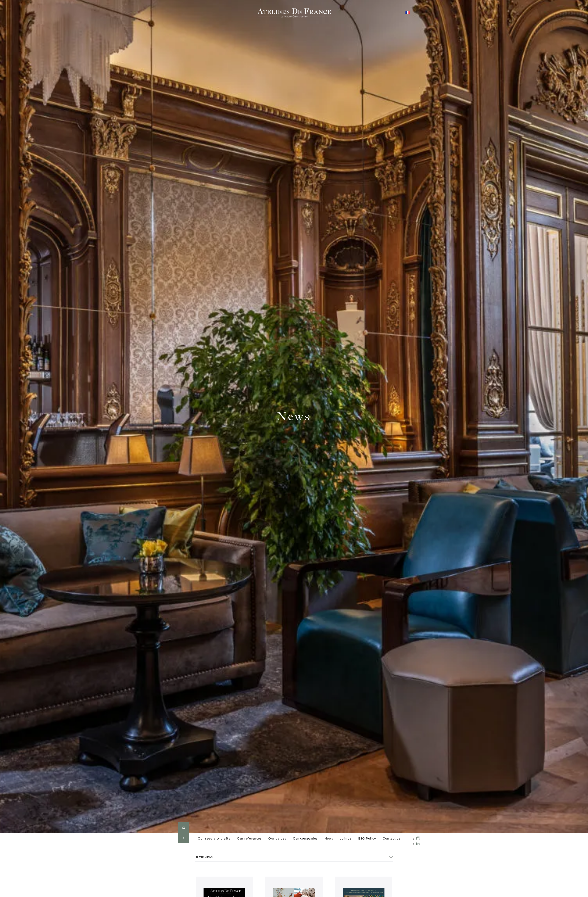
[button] (294, 859)
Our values (277, 838)
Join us (346, 838)
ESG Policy (367, 838)
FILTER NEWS (204, 857)
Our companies (305, 838)
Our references (249, 838)
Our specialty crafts (214, 838)
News (329, 838)
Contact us (392, 838)
